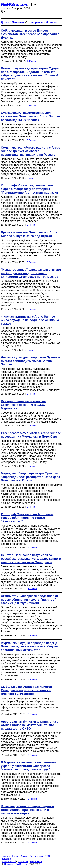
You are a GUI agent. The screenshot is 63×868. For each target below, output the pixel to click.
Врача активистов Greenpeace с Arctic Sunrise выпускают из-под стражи (29, 234)
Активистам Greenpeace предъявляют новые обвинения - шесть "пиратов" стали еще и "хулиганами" (30, 600)
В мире (30, 178)
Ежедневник (36, 856)
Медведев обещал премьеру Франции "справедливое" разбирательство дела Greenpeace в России (30, 477)
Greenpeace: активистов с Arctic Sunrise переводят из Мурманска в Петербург (31, 435)
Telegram (7, 859)
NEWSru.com (15, 4)
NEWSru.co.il (9, 861)
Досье (15, 856)
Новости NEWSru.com (16, 864)
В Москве (23, 861)
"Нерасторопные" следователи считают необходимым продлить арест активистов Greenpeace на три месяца (31, 273)
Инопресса (36, 861)
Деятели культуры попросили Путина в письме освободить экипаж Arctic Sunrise (30, 361)
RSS (47, 856)
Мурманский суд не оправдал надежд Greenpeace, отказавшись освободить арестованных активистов (29, 646)
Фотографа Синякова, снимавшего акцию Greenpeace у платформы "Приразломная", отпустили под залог (30, 189)
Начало (6, 856)
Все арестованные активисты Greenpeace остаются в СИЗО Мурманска (23, 405)
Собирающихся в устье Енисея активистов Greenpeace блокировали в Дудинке (30, 34)
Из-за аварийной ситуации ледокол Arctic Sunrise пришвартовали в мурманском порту (27, 810)
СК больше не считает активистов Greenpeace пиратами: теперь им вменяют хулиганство (26, 690)
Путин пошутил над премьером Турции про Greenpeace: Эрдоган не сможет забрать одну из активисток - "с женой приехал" (30, 74)
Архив (24, 856)
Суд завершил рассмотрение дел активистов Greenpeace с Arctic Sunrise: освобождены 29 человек (31, 116)
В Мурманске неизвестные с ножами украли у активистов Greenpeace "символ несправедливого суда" (28, 766)
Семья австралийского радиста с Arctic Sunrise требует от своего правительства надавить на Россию (30, 151)
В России (32, 61)
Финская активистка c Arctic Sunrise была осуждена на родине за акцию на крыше (30, 320)
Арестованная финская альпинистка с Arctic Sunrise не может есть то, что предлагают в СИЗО (30, 725)
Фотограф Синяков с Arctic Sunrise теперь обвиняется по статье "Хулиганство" (27, 518)
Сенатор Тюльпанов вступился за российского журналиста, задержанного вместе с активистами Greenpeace (31, 559)
